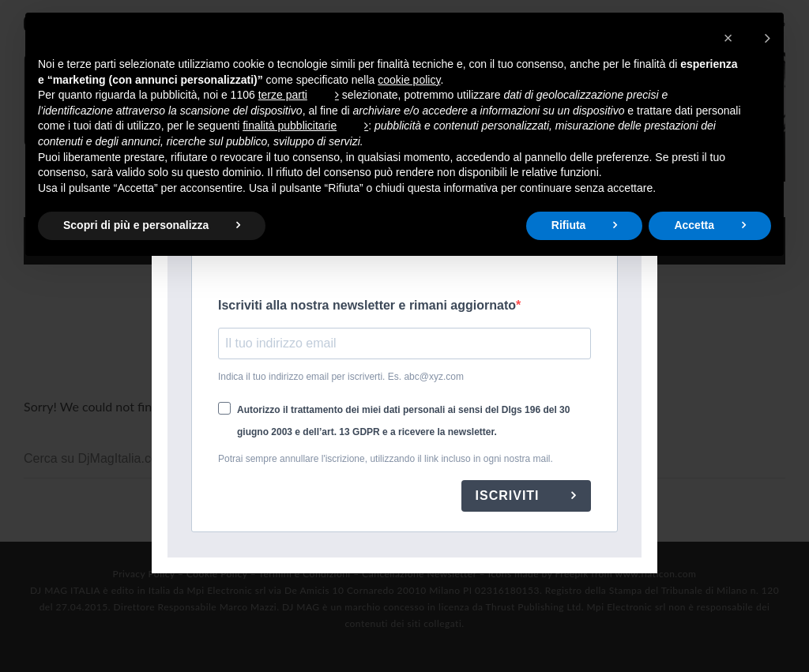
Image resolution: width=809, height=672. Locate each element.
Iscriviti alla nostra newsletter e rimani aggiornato (367, 305)
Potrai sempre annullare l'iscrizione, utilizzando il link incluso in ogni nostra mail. (386, 459)
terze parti (283, 95)
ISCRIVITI (510, 496)
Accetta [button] (694, 225)
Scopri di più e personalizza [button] (136, 225)
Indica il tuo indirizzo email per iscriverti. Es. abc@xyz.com (341, 377)
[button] (747, 38)
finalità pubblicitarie (290, 126)
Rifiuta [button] (569, 225)
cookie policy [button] (409, 80)
